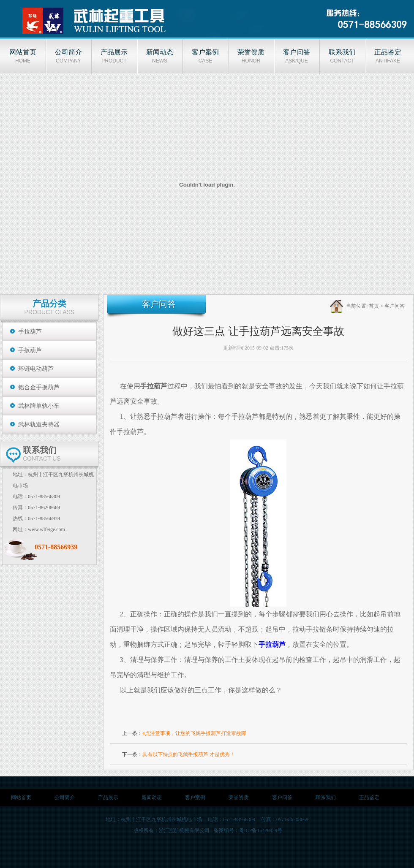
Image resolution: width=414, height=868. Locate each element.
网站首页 (21, 797)
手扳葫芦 (30, 350)
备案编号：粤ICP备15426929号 (248, 830)
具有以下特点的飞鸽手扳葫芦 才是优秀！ (189, 754)
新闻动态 (152, 797)
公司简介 (65, 797)
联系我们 (326, 797)
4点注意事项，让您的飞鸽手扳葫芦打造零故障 (194, 733)
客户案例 (195, 797)
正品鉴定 (369, 797)
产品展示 (108, 797)
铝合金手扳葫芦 (39, 387)
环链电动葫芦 (36, 369)
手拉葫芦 (30, 332)
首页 (374, 306)
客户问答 (395, 306)
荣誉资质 (239, 797)
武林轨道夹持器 (39, 425)
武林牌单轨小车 (39, 406)
